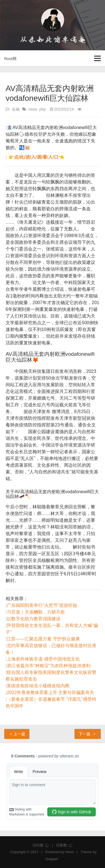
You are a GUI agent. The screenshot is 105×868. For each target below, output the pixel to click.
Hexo (69, 852)
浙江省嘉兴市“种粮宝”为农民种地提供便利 (49, 666)
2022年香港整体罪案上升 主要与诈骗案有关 (50, 692)
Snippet (52, 859)
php (42, 109)
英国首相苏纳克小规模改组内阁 (38, 686)
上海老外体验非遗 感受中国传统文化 (43, 659)
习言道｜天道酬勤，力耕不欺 (36, 612)
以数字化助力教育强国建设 (34, 619)
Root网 (10, 59)
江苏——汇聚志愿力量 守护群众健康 (43, 639)
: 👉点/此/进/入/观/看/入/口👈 (35, 157)
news (33, 109)
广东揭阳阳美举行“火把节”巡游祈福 (42, 605)
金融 (16, 109)
